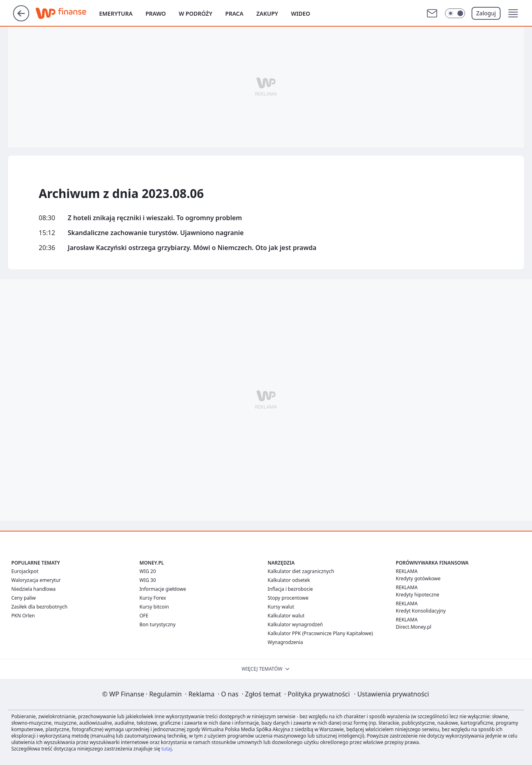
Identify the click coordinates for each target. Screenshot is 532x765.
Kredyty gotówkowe (418, 578)
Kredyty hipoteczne (418, 595)
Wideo (301, 14)
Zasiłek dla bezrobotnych (39, 607)
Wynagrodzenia (285, 642)
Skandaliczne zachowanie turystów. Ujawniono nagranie (156, 233)
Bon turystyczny (158, 624)
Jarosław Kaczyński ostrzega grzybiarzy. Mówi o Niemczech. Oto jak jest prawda (192, 248)
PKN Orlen (23, 616)
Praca (234, 14)
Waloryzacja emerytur (36, 580)
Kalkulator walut (286, 616)
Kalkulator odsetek (289, 580)
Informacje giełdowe (163, 589)
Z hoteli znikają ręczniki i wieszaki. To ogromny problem (155, 218)
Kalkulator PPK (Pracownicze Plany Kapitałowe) (320, 633)
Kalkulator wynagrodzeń (295, 624)
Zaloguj (486, 13)
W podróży (196, 14)
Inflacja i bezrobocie (290, 589)
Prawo (156, 14)
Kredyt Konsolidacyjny (421, 611)
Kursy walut (281, 607)
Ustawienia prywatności (391, 694)
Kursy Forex (153, 598)
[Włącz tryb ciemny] (455, 13)
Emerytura (116, 14)
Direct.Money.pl (414, 627)
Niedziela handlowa (33, 589)
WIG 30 (148, 580)
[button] (513, 13)
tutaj (166, 749)
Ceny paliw (24, 598)
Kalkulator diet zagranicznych (301, 571)
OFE (144, 616)
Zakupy (267, 14)
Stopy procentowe (288, 598)
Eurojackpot (25, 571)
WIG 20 (148, 571)
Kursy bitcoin (154, 607)
